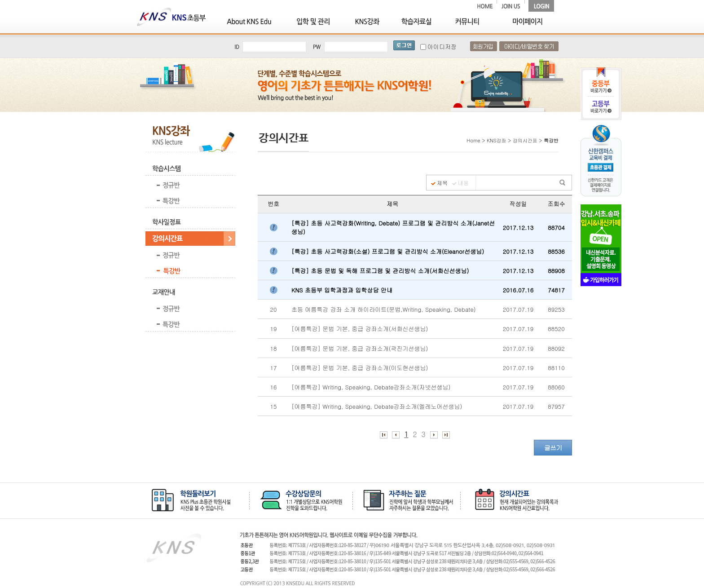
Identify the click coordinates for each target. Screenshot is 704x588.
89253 (556, 309)
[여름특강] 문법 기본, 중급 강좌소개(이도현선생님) (361, 368)
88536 (556, 251)
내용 (463, 183)
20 (274, 309)
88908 (556, 271)
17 (274, 368)
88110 (556, 368)
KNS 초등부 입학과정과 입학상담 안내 (343, 290)
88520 (556, 329)
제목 (442, 183)
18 (274, 348)
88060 (556, 387)
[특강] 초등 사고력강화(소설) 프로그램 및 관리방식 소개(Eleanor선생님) (389, 251)
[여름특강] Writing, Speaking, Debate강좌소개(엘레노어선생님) (379, 406)
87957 (556, 406)
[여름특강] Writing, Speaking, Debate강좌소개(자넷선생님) (373, 387)
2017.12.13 (518, 228)
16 (274, 387)
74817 (556, 290)
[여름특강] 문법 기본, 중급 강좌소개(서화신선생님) (362, 329)
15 (274, 406)
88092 (556, 348)
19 (274, 329)
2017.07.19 (518, 309)
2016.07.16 (518, 290)
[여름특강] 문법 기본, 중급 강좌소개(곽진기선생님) (361, 348)
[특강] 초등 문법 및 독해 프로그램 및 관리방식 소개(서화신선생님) (381, 271)
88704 (556, 228)
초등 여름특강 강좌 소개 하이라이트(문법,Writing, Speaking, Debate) (385, 309)
